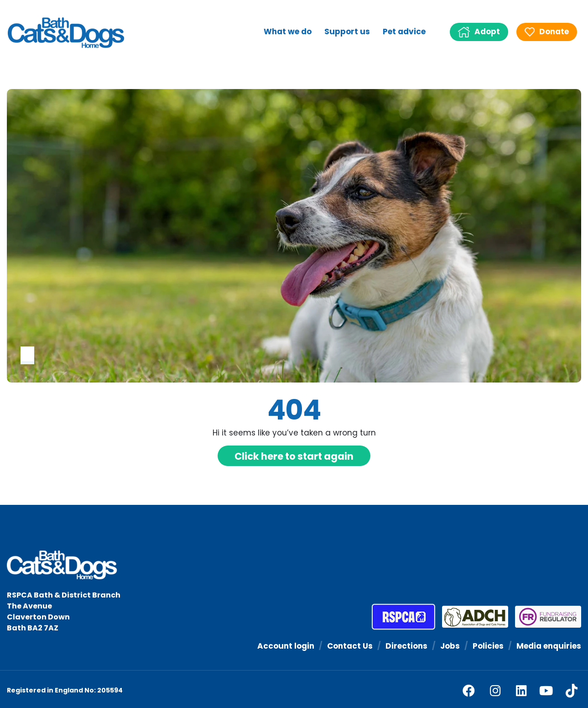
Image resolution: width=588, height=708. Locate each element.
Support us (347, 31)
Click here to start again (294, 456)
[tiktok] (572, 691)
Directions (406, 646)
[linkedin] (521, 690)
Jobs (450, 646)
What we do (288, 31)
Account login (286, 646)
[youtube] (546, 690)
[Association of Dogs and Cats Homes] (472, 617)
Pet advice (404, 31)
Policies (488, 646)
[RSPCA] (403, 617)
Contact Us (350, 646)
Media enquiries (549, 646)
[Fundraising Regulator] (545, 617)
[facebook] (469, 690)
